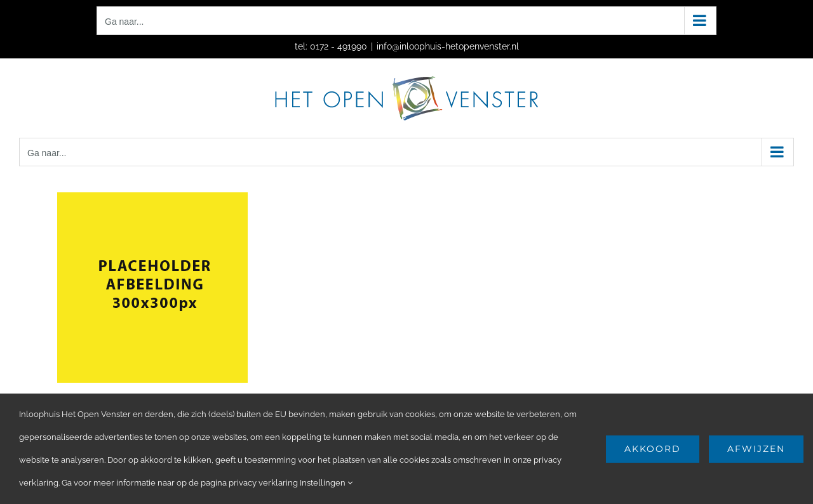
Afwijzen (756, 449)
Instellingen (326, 483)
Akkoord (653, 449)
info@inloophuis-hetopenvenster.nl (448, 46)
